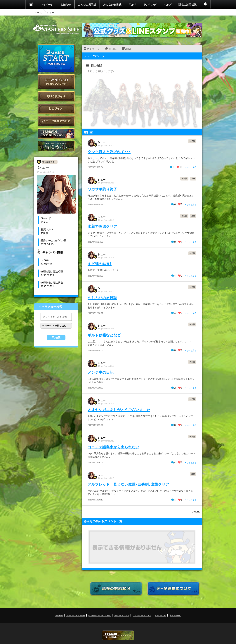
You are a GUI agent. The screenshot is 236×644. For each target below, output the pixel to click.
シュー (102, 142)
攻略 (193, 178)
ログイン (56, 109)
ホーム (38, 12)
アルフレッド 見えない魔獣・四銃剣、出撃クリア (128, 484)
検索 (58, 338)
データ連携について (56, 121)
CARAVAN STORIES (118, 635)
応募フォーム (175, 615)
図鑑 (129, 49)
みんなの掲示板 (87, 4)
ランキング (150, 4)
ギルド (132, 4)
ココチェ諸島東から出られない (113, 447)
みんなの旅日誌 (112, 4)
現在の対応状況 (188, 4)
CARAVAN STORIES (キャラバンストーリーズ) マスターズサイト (56, 29)
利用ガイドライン (122, 615)
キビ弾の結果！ (100, 264)
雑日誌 (192, 141)
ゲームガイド (56, 146)
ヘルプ (167, 4)
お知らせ (66, 4)
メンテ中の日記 (100, 372)
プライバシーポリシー (76, 615)
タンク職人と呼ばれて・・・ (109, 152)
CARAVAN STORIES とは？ (56, 133)
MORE (196, 512)
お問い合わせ (160, 615)
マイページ (47, 4)
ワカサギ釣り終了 (102, 189)
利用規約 (59, 615)
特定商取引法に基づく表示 (100, 615)
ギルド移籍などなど (104, 335)
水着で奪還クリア (102, 226)
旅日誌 (113, 49)
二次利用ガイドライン (142, 615)
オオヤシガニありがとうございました (119, 409)
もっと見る (191, 167)
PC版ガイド (56, 96)
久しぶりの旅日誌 (102, 298)
